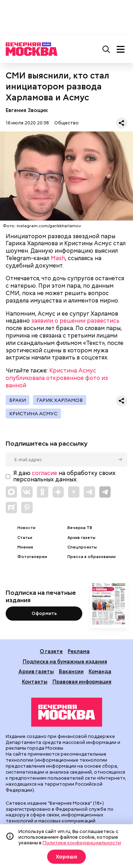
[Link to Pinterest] (27, 508)
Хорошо (66, 857)
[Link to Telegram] (89, 492)
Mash (58, 258)
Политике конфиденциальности (82, 843)
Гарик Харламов (60, 400)
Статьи (25, 538)
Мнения (25, 547)
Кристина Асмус (33, 414)
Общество (66, 123)
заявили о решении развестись (75, 321)
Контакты (35, 682)
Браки (18, 400)
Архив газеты (81, 538)
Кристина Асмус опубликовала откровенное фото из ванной (57, 378)
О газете (51, 651)
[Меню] (121, 49)
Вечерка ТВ (80, 528)
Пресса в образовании (92, 557)
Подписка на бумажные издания (65, 661)
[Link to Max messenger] (11, 492)
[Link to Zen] (58, 492)
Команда (100, 671)
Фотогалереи (32, 557)
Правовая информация (82, 682)
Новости (26, 528)
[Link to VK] (27, 492)
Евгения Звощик (27, 110)
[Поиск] (106, 49)
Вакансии (71, 671)
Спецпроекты (82, 547)
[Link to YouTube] (74, 492)
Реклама (79, 651)
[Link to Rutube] (11, 508)
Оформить (44, 613)
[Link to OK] (43, 492)
